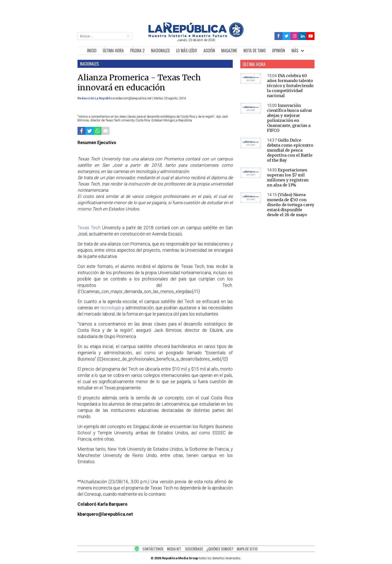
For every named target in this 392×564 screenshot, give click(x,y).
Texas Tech (90, 228)
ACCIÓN (209, 51)
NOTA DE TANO (255, 51)
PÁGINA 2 (137, 51)
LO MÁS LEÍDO (186, 51)
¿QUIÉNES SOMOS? (220, 549)
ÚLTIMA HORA (113, 51)
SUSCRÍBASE (194, 549)
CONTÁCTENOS (153, 549)
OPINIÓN (278, 51)
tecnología (111, 308)
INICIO (92, 51)
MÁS (295, 51)
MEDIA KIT (174, 549)
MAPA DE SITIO (247, 549)
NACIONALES (160, 51)
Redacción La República (96, 98)
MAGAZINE (229, 51)
